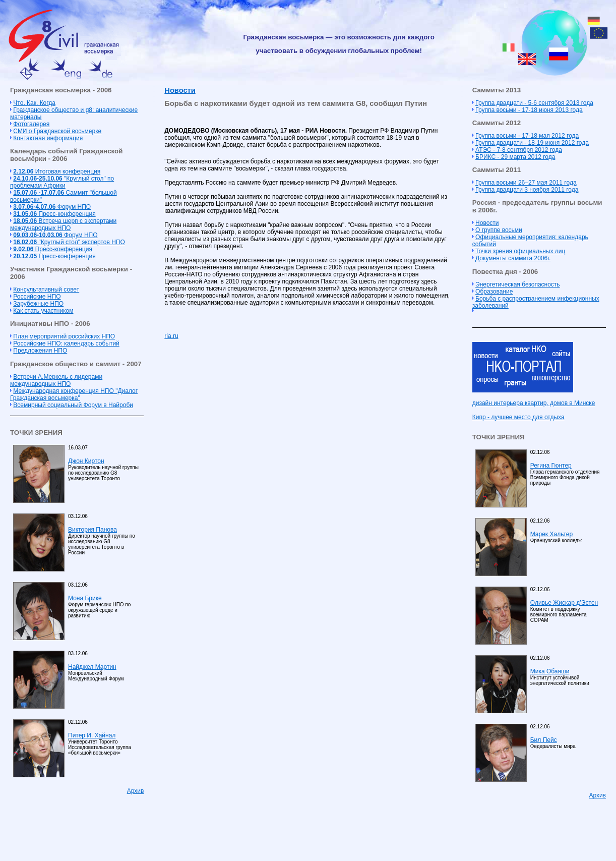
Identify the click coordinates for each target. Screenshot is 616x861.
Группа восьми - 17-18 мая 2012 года (527, 136)
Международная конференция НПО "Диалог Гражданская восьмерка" (74, 394)
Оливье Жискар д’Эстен (564, 603)
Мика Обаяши (550, 671)
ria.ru (171, 336)
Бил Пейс (544, 740)
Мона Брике (85, 598)
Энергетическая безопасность (518, 284)
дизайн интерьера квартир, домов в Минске (534, 403)
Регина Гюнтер (551, 466)
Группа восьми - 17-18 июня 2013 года (529, 110)
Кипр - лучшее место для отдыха (518, 417)
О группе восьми (499, 230)
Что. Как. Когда (34, 103)
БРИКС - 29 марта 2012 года (515, 157)
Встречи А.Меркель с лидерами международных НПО (56, 380)
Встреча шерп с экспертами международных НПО (63, 224)
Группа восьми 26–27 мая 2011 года (526, 183)
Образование (494, 292)
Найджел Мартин (92, 667)
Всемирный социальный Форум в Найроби (73, 405)
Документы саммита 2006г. (513, 258)
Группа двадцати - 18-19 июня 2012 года (532, 143)
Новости (180, 90)
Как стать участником (43, 311)
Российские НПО (37, 297)
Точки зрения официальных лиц (520, 251)
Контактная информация (48, 138)
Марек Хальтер (551, 534)
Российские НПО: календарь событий (66, 343)
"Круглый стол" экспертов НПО (69, 242)
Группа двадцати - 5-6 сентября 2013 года (534, 103)
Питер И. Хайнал (92, 735)
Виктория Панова (93, 530)
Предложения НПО (40, 351)
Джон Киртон (86, 461)
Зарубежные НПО (38, 304)
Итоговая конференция (57, 171)
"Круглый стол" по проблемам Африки (62, 182)
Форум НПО (52, 207)
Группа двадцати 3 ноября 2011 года (527, 190)
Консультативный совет (46, 290)
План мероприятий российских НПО (64, 336)
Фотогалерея (31, 124)
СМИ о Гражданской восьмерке (57, 131)
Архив (136, 791)
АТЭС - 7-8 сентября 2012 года (519, 150)
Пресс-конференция (54, 214)
